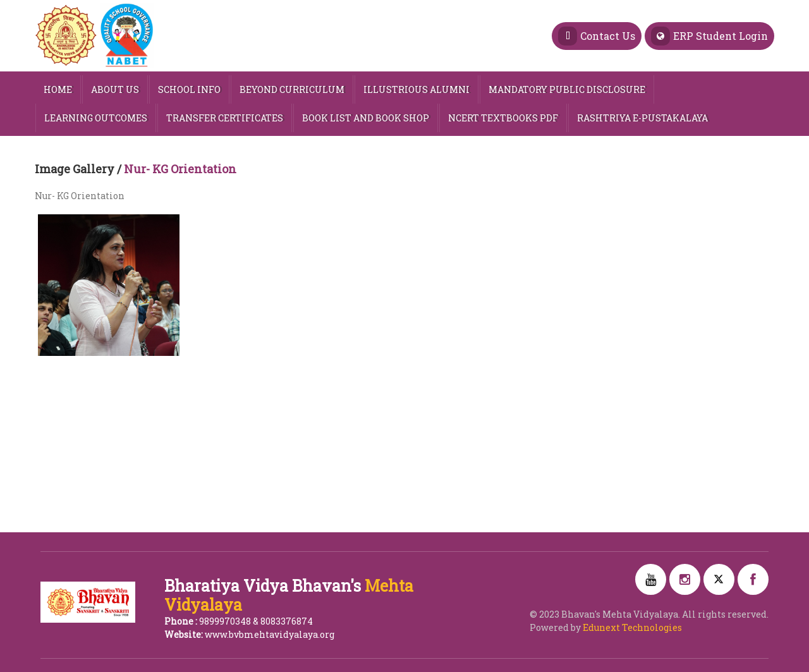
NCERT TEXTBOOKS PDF (503, 118)
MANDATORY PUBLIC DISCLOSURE (567, 89)
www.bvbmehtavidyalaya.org (270, 634)
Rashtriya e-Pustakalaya (642, 118)
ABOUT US (115, 89)
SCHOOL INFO (189, 89)
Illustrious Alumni (417, 89)
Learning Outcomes (96, 118)
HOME (58, 89)
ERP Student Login (709, 36)
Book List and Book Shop (366, 118)
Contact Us (597, 36)
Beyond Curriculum (292, 89)
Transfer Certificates (225, 118)
